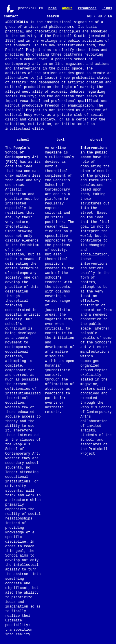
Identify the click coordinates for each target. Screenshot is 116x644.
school (23, 140)
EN (110, 17)
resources (87, 8)
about (67, 8)
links (107, 8)
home (53, 8)
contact (11, 17)
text (61, 140)
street (96, 140)
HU (100, 17)
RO (89, 17)
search (53, 17)
